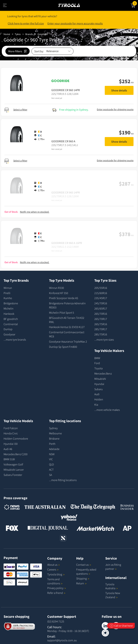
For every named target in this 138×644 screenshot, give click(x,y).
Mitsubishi (100, 379)
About (54, 565)
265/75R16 (101, 324)
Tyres (18, 34)
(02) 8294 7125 (56, 621)
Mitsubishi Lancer (14, 470)
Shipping (81, 578)
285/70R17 (101, 329)
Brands (29, 34)
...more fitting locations (63, 480)
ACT (51, 470)
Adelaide (54, 449)
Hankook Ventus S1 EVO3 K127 (67, 327)
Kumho (8, 298)
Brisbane (54, 438)
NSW (52, 454)
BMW (97, 358)
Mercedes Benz (103, 373)
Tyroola (56, 574)
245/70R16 (101, 303)
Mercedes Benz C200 (16, 454)
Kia (96, 405)
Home (7, 34)
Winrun (8, 288)
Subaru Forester (13, 475)
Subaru (98, 389)
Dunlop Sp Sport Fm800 (63, 347)
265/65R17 (101, 308)
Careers (52, 569)
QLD (51, 464)
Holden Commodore (16, 438)
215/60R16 (101, 293)
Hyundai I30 (11, 444)
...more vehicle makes (107, 410)
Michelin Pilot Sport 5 (62, 313)
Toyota (98, 368)
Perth (52, 444)
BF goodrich (11, 319)
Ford (97, 363)
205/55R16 (101, 288)
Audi (97, 394)
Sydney (53, 428)
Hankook (9, 314)
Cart (135, 3)
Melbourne (55, 433)
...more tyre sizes (104, 340)
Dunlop (8, 329)
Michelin (9, 308)
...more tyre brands (15, 340)
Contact (84, 565)
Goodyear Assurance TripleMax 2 (68, 341)
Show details (119, 90)
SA (50, 475)
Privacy (57, 588)
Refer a (56, 593)
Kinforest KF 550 (59, 293)
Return (80, 583)
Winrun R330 (57, 288)
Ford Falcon (11, 428)
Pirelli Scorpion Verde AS (64, 298)
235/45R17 (101, 298)
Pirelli (7, 293)
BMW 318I (9, 459)
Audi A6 (8, 449)
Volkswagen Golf (13, 464)
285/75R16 (101, 334)
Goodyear (9, 334)
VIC (51, 459)
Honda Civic (11, 433)
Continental (11, 324)
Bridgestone (11, 303)
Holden (99, 399)
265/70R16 (101, 314)
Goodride (43, 34)
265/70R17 (101, 319)
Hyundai (99, 384)
